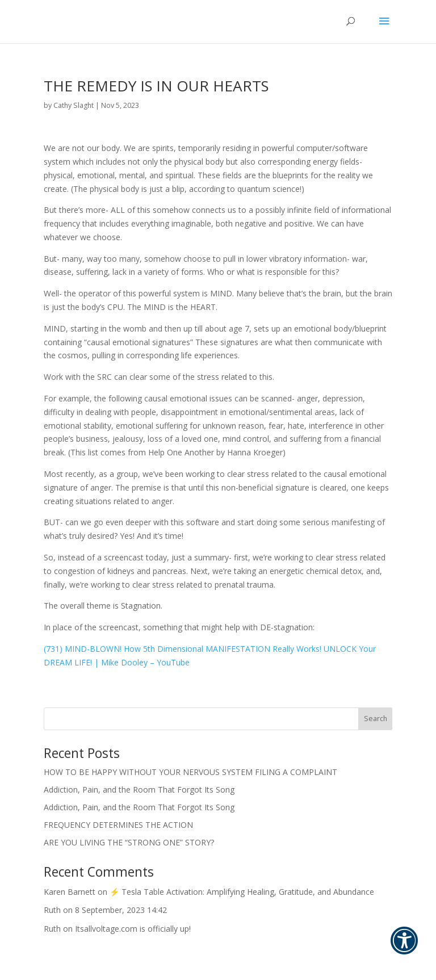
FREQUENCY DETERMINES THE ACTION (118, 825)
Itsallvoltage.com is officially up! (133, 929)
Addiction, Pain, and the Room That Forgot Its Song (139, 790)
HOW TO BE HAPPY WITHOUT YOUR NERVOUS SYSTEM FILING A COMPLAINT (190, 772)
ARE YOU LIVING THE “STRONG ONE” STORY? (129, 842)
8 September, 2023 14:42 (121, 910)
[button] (404, 948)
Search (376, 719)
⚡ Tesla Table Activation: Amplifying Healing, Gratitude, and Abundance (242, 892)
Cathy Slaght (74, 105)
